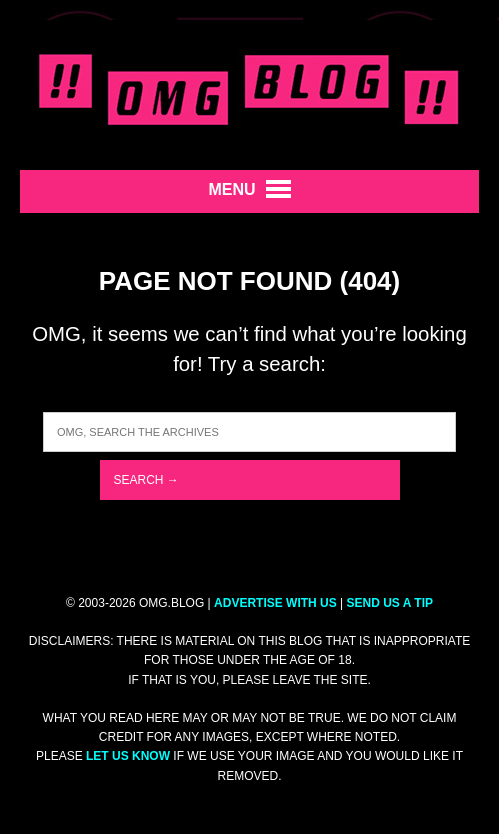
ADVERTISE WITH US (275, 603)
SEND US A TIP (390, 603)
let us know (128, 756)
